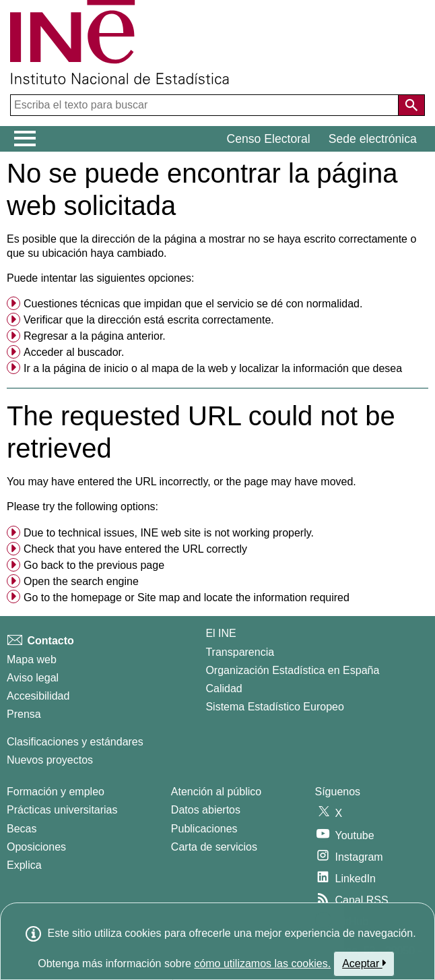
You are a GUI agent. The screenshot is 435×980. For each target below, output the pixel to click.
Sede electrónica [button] (373, 139)
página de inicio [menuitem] (91, 368)
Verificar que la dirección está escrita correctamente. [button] (149, 320)
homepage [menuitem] (96, 598)
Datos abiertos (206, 810)
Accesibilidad (38, 696)
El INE (221, 633)
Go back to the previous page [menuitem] (94, 565)
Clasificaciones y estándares (75, 742)
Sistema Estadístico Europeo (274, 707)
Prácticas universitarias (62, 810)
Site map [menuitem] (159, 598)
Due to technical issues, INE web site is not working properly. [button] (169, 533)
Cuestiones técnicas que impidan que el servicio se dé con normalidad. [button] (193, 304)
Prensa (24, 714)
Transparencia (240, 652)
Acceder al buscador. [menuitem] (74, 352)
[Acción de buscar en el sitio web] (411, 105)
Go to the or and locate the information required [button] (187, 598)
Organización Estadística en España (292, 670)
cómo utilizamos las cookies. (262, 963)
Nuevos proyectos (50, 760)
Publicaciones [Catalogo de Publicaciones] (204, 829)
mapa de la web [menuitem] (190, 368)
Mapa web (32, 660)
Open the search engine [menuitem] (81, 581)
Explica (24, 865)
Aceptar (364, 963)
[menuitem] (217, 304)
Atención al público (216, 792)
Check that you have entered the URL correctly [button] (135, 549)
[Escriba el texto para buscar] (206, 105)
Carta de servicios (214, 847)
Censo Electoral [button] (269, 139)
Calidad (224, 688)
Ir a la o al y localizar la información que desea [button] (213, 368)
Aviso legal (33, 678)
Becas (22, 829)
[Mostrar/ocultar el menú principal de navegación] (25, 139)
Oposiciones (36, 847)
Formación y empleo (56, 792)
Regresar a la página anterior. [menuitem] (95, 336)
